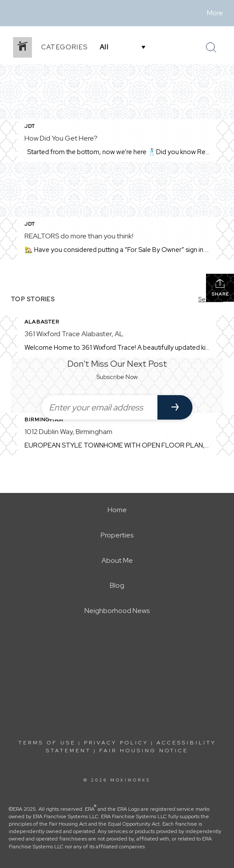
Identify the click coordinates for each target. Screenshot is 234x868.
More (215, 13)
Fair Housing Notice (144, 751)
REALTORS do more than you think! (79, 236)
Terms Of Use (47, 743)
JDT (30, 126)
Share (220, 288)
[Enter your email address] (100, 407)
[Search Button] (211, 48)
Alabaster (42, 322)
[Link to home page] (14, 13)
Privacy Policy (116, 743)
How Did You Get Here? (61, 138)
